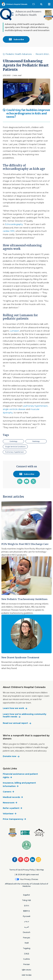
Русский (27, 916)
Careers (7, 792)
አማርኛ (27, 922)
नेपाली (27, 943)
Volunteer (8, 814)
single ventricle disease (14, 409)
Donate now (10, 756)
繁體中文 (27, 911)
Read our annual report (15, 723)
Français (26, 938)
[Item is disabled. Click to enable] (26, 54)
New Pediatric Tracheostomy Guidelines (24, 599)
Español (26, 895)
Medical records (11, 797)
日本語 (27, 954)
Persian (27, 964)
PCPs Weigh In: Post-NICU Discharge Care (25, 544)
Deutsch (27, 932)
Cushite (26, 959)
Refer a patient (11, 808)
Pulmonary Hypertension (15, 452)
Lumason (14, 331)
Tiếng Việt (26, 900)
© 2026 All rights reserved (27, 875)
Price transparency (13, 819)
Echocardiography (14, 224)
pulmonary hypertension (36, 406)
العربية (26, 927)
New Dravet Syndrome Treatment (20, 657)
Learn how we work (13, 708)
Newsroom (9, 803)
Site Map (40, 870)
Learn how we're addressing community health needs (25, 715)
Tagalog (27, 948)
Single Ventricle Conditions (15, 447)
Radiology (36, 441)
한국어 (27, 906)
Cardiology (13, 441)
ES (35, 3)
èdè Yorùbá (27, 975)
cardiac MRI (9, 231)
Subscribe (16, 39)
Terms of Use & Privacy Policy (22, 870)
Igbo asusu (26, 970)
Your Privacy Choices (29, 879)
